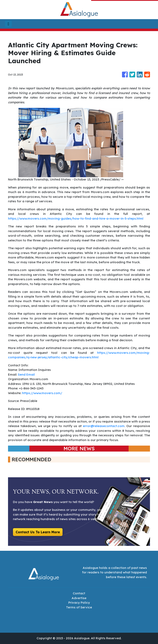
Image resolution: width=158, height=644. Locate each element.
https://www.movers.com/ (42, 393)
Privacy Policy (79, 603)
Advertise (79, 598)
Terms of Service (79, 607)
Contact (79, 593)
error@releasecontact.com (104, 426)
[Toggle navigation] (8, 24)
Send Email (26, 374)
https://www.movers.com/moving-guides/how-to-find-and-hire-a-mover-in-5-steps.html (76, 218)
